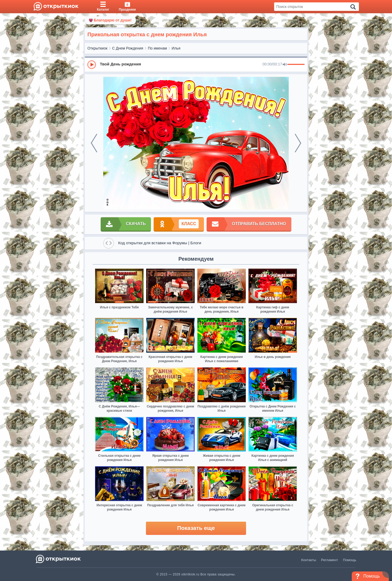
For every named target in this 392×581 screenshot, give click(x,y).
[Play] (92, 65)
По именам (157, 48)
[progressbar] (296, 65)
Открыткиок (97, 48)
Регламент (329, 560)
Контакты (309, 560)
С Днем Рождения (128, 48)
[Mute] (285, 65)
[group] (196, 64)
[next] (298, 143)
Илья (176, 48)
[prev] (94, 143)
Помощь (350, 560)
